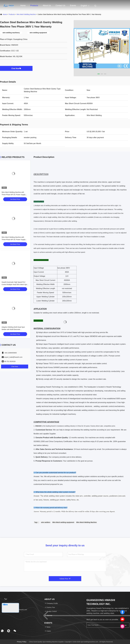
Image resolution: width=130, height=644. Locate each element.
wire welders (46, 522)
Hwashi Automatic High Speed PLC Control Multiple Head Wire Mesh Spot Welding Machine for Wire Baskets (15, 285)
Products (34, 6)
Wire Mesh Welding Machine (26, 14)
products (12, 14)
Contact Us (60, 6)
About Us (47, 6)
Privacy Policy (22, 642)
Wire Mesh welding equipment (63, 522)
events (73, 6)
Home (23, 6)
